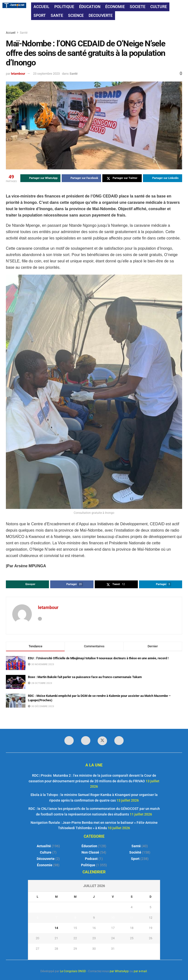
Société (135, 852)
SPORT (40, 15)
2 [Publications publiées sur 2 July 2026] (94, 907)
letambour (18, 74)
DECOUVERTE (101, 15)
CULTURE (159, 7)
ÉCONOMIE (115, 7)
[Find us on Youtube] (119, 741)
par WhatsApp (119, 971)
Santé (24, 33)
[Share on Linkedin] (163, 178)
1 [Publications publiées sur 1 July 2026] (75, 907)
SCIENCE (76, 15)
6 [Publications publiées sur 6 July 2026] (38, 918)
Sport (135, 859)
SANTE (57, 15)
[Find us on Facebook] (69, 741)
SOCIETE (138, 7)
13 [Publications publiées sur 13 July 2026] (37, 928)
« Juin (93, 957)
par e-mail (140, 971)
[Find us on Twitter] (102, 741)
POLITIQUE (64, 7)
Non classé (90, 852)
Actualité (44, 846)
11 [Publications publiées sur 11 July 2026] (132, 918)
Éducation (89, 846)
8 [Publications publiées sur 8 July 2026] (75, 918)
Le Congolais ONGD (73, 971)
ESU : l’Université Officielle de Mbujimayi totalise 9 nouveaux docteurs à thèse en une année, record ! (98, 658)
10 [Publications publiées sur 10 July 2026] (113, 918)
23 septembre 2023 (46, 74)
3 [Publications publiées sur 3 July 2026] (113, 907)
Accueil (11, 33)
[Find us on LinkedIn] (86, 741)
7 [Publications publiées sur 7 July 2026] (56, 918)
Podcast (91, 859)
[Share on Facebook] (81, 178)
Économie (45, 865)
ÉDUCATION (90, 7)
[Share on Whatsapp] (40, 178)
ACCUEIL (41, 7)
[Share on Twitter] (122, 178)
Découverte (46, 859)
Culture (46, 852)
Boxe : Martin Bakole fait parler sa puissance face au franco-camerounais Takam (85, 677)
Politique (88, 865)
